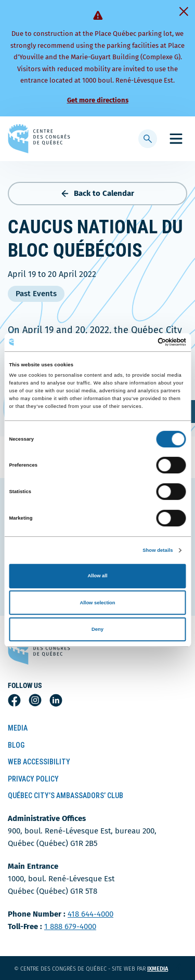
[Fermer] (184, 11)
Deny (97, 629)
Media (18, 728)
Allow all (98, 576)
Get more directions (98, 100)
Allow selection (97, 603)
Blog (16, 745)
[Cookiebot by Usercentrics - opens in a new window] (141, 342)
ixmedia (164, 969)
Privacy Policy (33, 779)
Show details (158, 550)
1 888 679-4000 (70, 926)
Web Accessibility (39, 762)
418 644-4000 (90, 914)
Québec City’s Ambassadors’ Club (66, 796)
